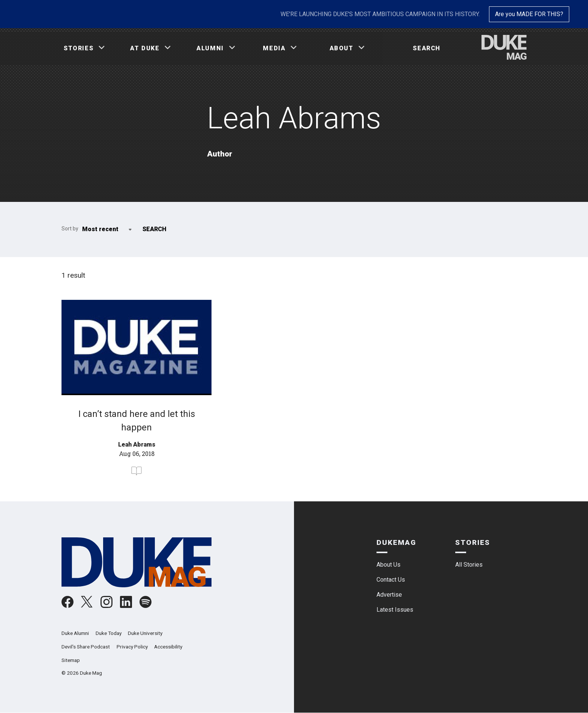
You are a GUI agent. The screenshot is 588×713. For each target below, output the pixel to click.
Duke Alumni (75, 633)
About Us (388, 565)
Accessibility (168, 647)
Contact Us (391, 580)
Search (427, 48)
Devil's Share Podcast (86, 647)
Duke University (145, 633)
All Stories (469, 565)
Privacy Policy (132, 647)
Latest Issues (395, 610)
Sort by (70, 229)
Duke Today (109, 633)
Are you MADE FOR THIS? (529, 14)
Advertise (389, 595)
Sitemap (71, 660)
